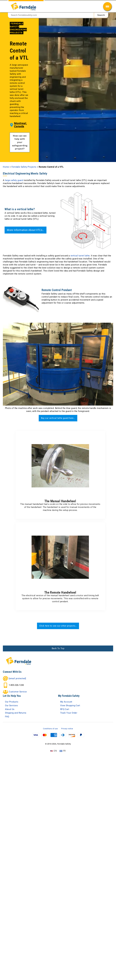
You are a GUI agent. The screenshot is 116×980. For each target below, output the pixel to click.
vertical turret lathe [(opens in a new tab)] (80, 294)
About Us (11, 754)
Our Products (13, 744)
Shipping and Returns (18, 758)
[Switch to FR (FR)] (63, 798)
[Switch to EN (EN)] (54, 798)
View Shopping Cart (73, 749)
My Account (68, 744)
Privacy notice (67, 775)
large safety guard (14, 219)
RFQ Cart (66, 754)
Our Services (13, 749)
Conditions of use (50, 775)
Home (6, 206)
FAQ (8, 763)
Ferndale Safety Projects (24, 206)
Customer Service (20, 734)
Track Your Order (71, 758)
